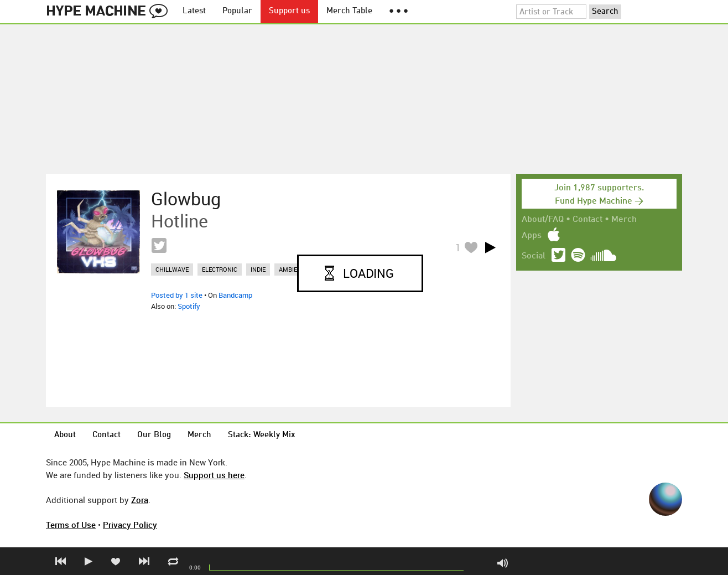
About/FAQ (543, 220)
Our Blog (154, 435)
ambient (292, 269)
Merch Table (349, 11)
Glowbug (186, 199)
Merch (624, 220)
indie (258, 269)
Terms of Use (71, 525)
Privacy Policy (130, 525)
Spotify (189, 306)
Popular (237, 11)
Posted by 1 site (177, 295)
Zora (140, 500)
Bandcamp (235, 295)
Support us (289, 11)
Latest (194, 11)
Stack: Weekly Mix (262, 435)
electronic (220, 269)
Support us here (214, 475)
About (65, 435)
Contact (587, 220)
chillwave (172, 269)
